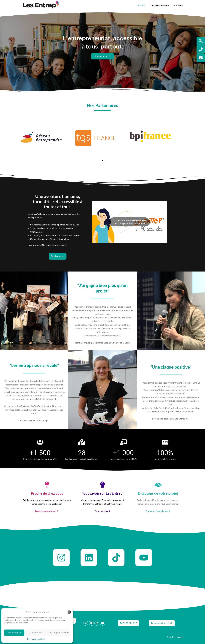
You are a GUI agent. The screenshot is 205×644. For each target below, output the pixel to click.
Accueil (141, 5)
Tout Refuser (36, 632)
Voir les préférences (59, 632)
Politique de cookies (36, 639)
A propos (179, 5)
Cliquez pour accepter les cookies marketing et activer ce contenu (129, 222)
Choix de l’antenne (159, 5)
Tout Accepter (14, 632)
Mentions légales (175, 637)
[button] (69, 612)
